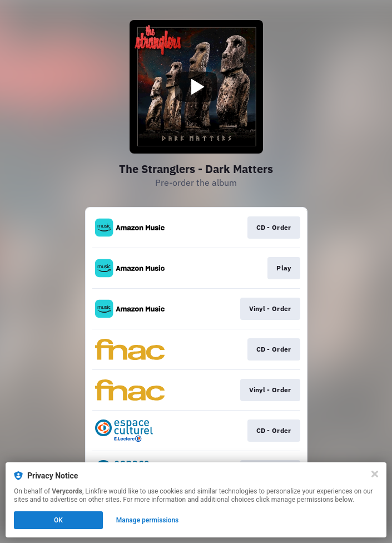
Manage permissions (148, 520)
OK (58, 520)
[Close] (375, 474)
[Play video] (196, 87)
